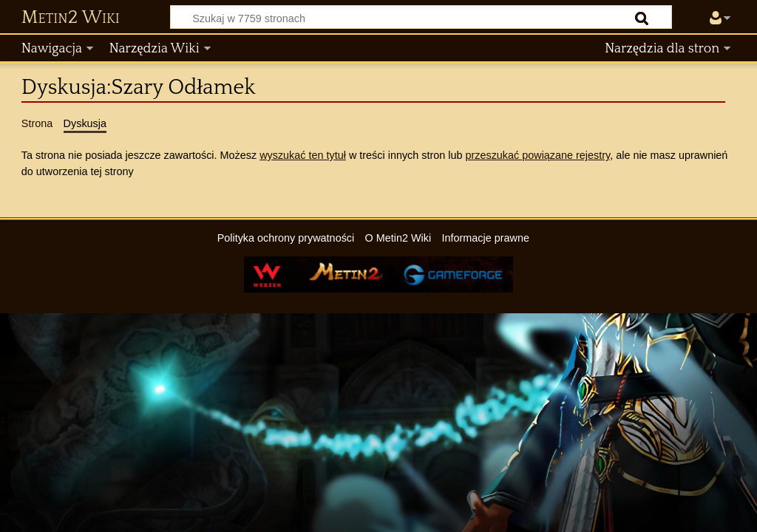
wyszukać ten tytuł (303, 155)
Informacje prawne (486, 238)
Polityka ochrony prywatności (286, 238)
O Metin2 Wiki (398, 238)
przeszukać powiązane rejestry (537, 155)
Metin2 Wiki (71, 18)
